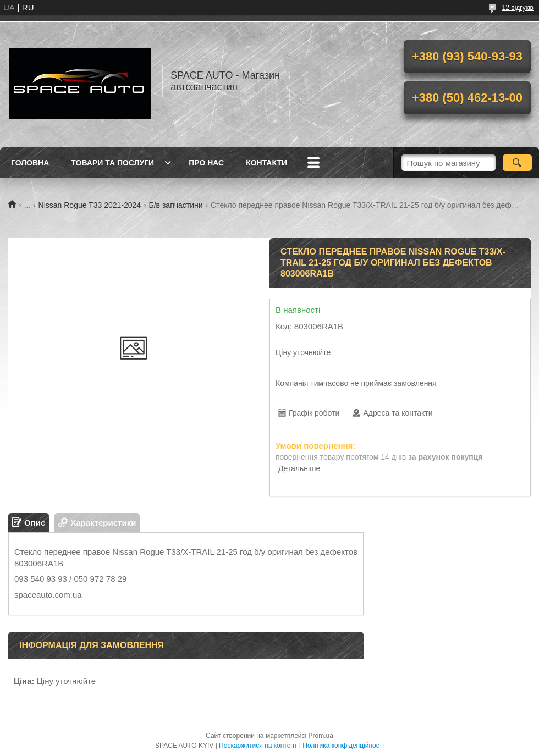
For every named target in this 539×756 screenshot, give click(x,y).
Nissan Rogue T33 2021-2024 (90, 205)
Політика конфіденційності (343, 746)
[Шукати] (517, 163)
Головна (30, 163)
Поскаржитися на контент (258, 746)
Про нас (206, 163)
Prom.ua (321, 736)
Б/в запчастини (176, 205)
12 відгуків (518, 8)
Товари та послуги (112, 163)
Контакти (266, 163)
